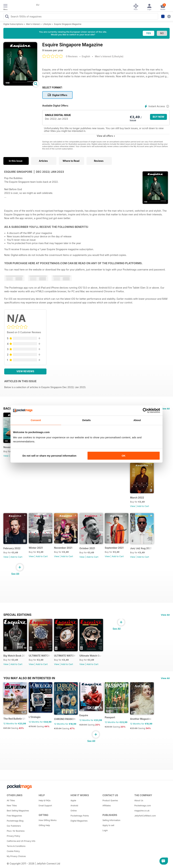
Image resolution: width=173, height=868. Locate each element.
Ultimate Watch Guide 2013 (91, 656)
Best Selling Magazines (18, 811)
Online (74, 811)
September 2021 (114, 548)
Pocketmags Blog (15, 821)
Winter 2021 (36, 548)
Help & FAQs (45, 800)
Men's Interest (33, 24)
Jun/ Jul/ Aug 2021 (141, 548)
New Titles (12, 806)
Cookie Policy (13, 851)
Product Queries (110, 800)
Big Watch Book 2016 (15, 656)
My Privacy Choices (16, 856)
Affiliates (107, 806)
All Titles (11, 800)
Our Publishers (14, 826)
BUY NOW (159, 117)
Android (74, 806)
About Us (139, 800)
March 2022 (137, 498)
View (6, 456)
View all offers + (106, 136)
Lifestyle (47, 24)
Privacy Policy (13, 836)
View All (165, 409)
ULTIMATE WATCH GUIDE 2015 (40, 656)
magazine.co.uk (142, 811)
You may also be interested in (29, 678)
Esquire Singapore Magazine (68, 24)
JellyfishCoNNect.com (145, 816)
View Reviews (25, 371)
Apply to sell (108, 825)
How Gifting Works (48, 820)
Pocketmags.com (143, 806)
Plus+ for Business (16, 831)
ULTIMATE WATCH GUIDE (65, 656)
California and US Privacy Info (21, 841)
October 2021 (87, 548)
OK (124, 456)
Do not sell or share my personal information (49, 456)
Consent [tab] (36, 420)
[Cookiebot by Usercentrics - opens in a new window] (145, 410)
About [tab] (137, 420)
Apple (73, 800)
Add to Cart (143, 506)
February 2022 (12, 548)
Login (105, 830)
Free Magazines (14, 816)
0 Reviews (72, 56)
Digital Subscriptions (13, 24)
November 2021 (63, 548)
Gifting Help (44, 825)
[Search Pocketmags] (7, 17)
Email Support (45, 806)
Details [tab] (86, 420)
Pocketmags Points (80, 816)
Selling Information (111, 820)
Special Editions (17, 615)
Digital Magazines (79, 821)
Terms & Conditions (16, 846)
